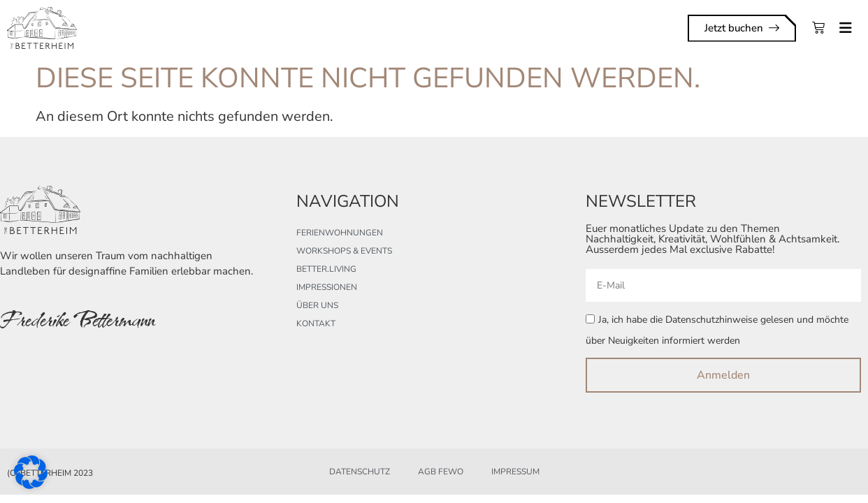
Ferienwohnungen (340, 233)
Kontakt (316, 323)
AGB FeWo (441, 472)
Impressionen (327, 287)
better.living (326, 269)
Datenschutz (360, 472)
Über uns (317, 305)
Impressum (515, 472)
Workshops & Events (344, 251)
